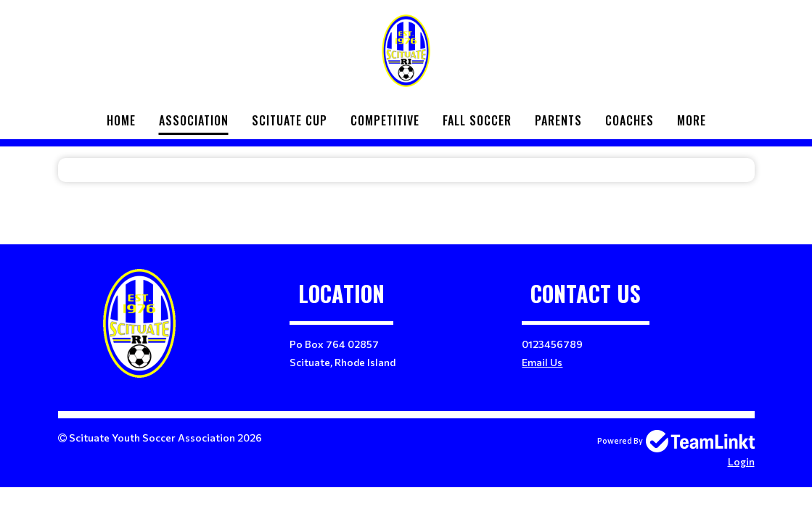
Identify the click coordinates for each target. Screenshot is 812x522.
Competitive (385, 120)
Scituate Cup (290, 120)
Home (121, 120)
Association (194, 120)
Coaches (629, 120)
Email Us (542, 362)
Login (741, 461)
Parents (558, 120)
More (692, 120)
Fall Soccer (477, 120)
